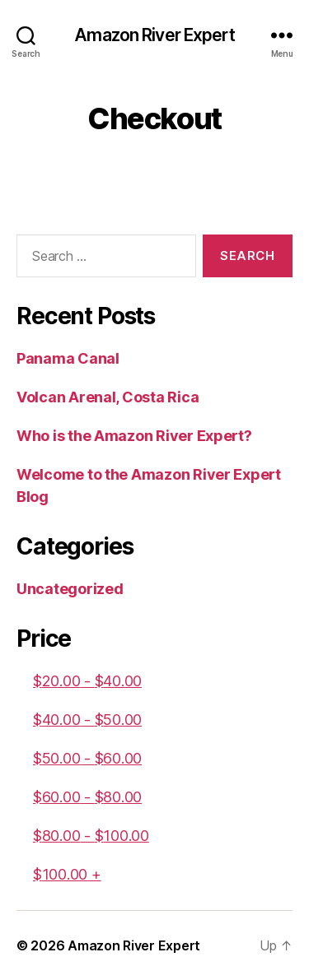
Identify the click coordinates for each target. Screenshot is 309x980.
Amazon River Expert (154, 35)
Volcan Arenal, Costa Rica (108, 397)
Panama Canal (68, 358)
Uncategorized (70, 589)
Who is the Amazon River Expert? (134, 436)
